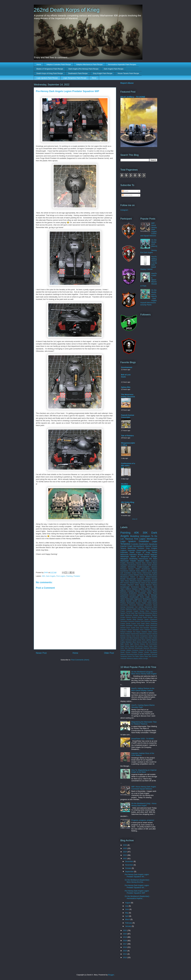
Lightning (140, 595)
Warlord (148, 546)
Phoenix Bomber (152, 609)
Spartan (123, 613)
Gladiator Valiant (147, 632)
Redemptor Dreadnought (130, 597)
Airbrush (132, 571)
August (128, 903)
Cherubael (141, 605)
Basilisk (129, 619)
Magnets (154, 555)
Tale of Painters (128, 436)
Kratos (142, 638)
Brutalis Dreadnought (128, 579)
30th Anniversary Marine (150, 613)
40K (136, 533)
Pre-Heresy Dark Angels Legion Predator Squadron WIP (137, 892)
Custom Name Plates (149, 591)
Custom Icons (136, 624)
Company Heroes (134, 591)
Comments (127, 195)
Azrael (150, 571)
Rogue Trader (148, 646)
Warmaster (125, 561)
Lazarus (131, 575)
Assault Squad (142, 617)
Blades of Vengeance (140, 557)
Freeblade (142, 593)
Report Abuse (127, 83)
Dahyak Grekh (132, 601)
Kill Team (153, 559)
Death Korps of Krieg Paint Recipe (50, 73)
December (129, 861)
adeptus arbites (138, 659)
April (127, 916)
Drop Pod (139, 628)
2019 (125, 937)
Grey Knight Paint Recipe (103, 73)
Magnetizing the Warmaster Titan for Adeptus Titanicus (144, 723)
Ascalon (134, 617)
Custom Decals (125, 624)
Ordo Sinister (152, 565)
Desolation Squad (132, 626)
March (128, 919)
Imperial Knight (126, 546)
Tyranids (154, 656)
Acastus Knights (141, 603)
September (130, 872)
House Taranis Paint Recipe (128, 73)
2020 (125, 934)
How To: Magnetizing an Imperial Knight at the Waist (144, 771)
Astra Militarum (142, 571)
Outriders (154, 583)
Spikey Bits (126, 387)
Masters (137, 575)
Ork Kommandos (152, 644)
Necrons (155, 642)
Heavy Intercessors (144, 573)
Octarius (142, 644)
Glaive (155, 632)
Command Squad (151, 605)
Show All (135, 519)
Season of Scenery (146, 650)
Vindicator (124, 659)
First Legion (61, 576)
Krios (146, 638)
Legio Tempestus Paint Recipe (75, 78)
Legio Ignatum (128, 541)
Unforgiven (145, 536)
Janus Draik (142, 601)
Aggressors (138, 599)
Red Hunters (139, 646)
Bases (155, 563)
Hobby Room (152, 593)
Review (142, 611)
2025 (125, 848)
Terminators (135, 587)
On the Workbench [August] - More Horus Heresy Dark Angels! (144, 673)
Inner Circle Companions (140, 636)
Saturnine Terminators (150, 648)
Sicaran (131, 569)
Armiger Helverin (126, 617)
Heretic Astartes (125, 634)
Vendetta (154, 597)
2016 (125, 947)
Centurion (131, 621)
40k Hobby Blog (128, 502)
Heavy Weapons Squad (133, 581)
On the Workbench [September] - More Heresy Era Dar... (137, 881)
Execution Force (138, 630)
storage (145, 659)
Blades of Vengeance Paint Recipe (50, 69)
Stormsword (130, 654)
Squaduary (153, 544)
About (94, 78)
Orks (150, 575)
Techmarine (131, 603)
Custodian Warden (144, 579)
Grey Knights (151, 548)
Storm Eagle (145, 597)
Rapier (123, 646)
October (128, 868)
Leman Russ (141, 640)
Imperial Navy (140, 563)
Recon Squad (130, 646)
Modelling (135, 536)
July (127, 906)
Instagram (124, 210)
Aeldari (149, 603)
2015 (125, 951)
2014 (125, 954)
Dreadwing (132, 567)
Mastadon (129, 642)
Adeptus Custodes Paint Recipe (59, 64)
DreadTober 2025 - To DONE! (143, 739)
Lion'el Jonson (142, 565)
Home (39, 64)
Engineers (124, 630)
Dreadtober (144, 541)
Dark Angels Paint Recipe (114, 69)
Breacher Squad (143, 619)
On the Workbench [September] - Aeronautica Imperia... (137, 897)
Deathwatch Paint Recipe (78, 73)
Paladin (133, 561)
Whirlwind (130, 659)
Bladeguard (147, 599)
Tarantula (154, 654)
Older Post (109, 653)
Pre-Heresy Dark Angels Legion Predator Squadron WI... (137, 876)
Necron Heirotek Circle (144, 642)
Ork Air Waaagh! (151, 595)
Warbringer (125, 557)
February (129, 923)
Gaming (123, 607)
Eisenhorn (124, 593)
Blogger (111, 975)
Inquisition (124, 565)
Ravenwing (130, 563)
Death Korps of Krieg (140, 552)
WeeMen (125, 484)
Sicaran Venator (144, 652)
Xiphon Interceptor (127, 599)
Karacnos (136, 638)
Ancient (149, 563)
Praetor (123, 611)
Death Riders (145, 624)
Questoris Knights (132, 611)
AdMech (128, 589)
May (127, 913)
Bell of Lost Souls (126, 376)
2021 (125, 930)
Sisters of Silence (137, 577)
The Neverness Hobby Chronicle (128, 396)
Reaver (141, 555)
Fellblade (129, 632)
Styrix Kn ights (138, 654)
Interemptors (147, 581)
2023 (125, 855)
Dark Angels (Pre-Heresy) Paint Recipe (83, 69)
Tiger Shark (138, 613)
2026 (125, 845)
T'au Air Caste (130, 613)
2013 (125, 957)
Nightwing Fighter (131, 609)
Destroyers (154, 626)
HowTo (147, 555)
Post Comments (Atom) (80, 660)
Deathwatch (144, 544)
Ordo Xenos (144, 575)
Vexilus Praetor (146, 587)
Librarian (154, 567)
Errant (130, 630)
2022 (125, 858)
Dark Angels (51, 576)
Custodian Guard (130, 573)
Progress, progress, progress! (143, 820)
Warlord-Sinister (152, 577)
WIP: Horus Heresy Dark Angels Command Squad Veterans (144, 788)
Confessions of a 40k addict (128, 464)
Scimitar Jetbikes (126, 650)
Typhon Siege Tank (145, 656)
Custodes (135, 544)
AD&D (122, 615)
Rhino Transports (151, 611)
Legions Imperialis (128, 550)
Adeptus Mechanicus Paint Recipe (89, 64)
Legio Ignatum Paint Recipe (47, 78)
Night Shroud (134, 644)
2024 (125, 852)
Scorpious (135, 650)
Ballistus (123, 591)
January (128, 926)
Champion (154, 621)
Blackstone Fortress (136, 548)
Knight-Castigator (143, 567)
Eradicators (133, 593)
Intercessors (143, 559)
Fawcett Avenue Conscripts (128, 416)
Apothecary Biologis (132, 615)
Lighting (148, 640)
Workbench (152, 539)
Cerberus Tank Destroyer (142, 621)
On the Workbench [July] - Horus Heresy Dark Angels (144, 804)
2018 (125, 941)
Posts (125, 191)
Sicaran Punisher (131, 652)
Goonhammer (127, 367)
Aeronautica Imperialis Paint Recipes (122, 64)
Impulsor (149, 634)
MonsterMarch (139, 546)
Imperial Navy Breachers (138, 634)
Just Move (130, 638)
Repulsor (131, 585)
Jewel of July (146, 583)
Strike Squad (140, 585)
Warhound (124, 555)
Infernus (129, 636)
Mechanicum (148, 607)
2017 (125, 944)
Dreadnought (142, 550)
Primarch (124, 569)
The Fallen (136, 656)
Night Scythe (125, 644)
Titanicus (129, 539)
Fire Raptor (137, 632)
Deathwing (133, 559)
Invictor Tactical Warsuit (132, 583)
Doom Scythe (131, 628)
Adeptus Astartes (138, 589)
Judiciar (141, 607)
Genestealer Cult (132, 607)
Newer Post (41, 653)
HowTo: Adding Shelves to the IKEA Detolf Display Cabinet (143, 689)
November (129, 865)
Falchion (147, 630)
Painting (69, 576)
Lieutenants (132, 565)
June (127, 909)
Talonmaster (147, 654)
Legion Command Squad (129, 640)
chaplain (123, 567)
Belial (134, 619)
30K (43, 576)
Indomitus (133, 555)
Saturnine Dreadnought (135, 648)
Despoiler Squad (144, 626)
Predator (77, 576)
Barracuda (133, 605)
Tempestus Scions (126, 656)
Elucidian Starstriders (150, 628)
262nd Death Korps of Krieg (67, 10)
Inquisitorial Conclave (128, 595)
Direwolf (123, 628)
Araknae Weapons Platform (148, 615)
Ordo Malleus (142, 609)
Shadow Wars (143, 561)
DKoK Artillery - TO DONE (133, 97)
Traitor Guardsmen (143, 569)
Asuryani (154, 589)
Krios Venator (153, 638)
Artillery (148, 589)
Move (134, 642)
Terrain (155, 552)
